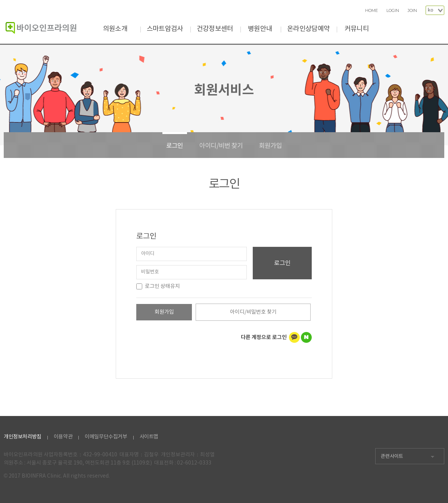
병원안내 (260, 29)
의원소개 (115, 29)
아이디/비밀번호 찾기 (253, 312)
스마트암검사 (165, 29)
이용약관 (63, 437)
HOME (371, 11)
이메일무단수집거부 (106, 437)
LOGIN (393, 11)
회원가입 (270, 146)
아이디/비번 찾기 (221, 146)
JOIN (412, 11)
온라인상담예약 (308, 29)
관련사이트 (392, 457)
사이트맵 (149, 437)
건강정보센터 (215, 29)
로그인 (175, 146)
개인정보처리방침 (23, 437)
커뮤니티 (357, 29)
